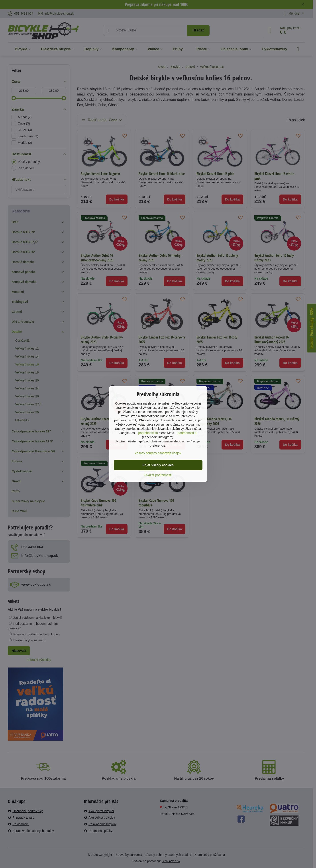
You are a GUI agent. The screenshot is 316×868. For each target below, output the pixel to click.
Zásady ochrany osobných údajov (158, 453)
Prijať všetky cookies (158, 465)
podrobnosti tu (148, 433)
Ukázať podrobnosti (158, 475)
